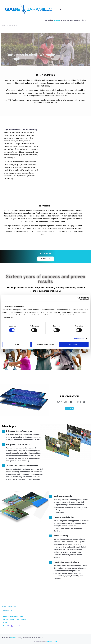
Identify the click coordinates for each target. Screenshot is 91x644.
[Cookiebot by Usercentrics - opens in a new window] (79, 298)
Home (3, 25)
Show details (79, 338)
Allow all (74, 345)
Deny (17, 345)
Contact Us (7, 610)
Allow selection (46, 345)
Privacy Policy (52, 641)
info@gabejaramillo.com (16, 626)
